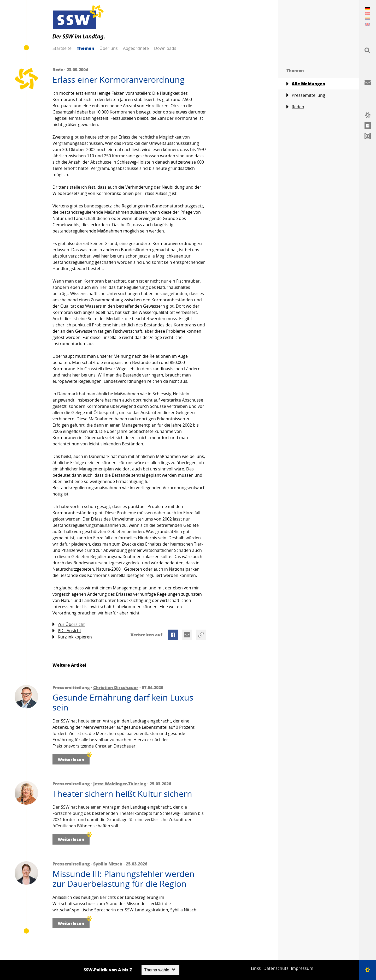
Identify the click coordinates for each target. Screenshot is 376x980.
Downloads (165, 48)
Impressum (302, 968)
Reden (295, 107)
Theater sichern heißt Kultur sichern (122, 794)
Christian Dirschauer (116, 687)
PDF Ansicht (67, 631)
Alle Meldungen (306, 84)
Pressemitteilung (306, 95)
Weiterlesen (74, 758)
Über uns (109, 48)
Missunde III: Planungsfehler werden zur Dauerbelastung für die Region (124, 879)
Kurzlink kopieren (72, 637)
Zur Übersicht (69, 625)
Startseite (62, 48)
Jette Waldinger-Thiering (120, 784)
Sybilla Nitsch (108, 864)
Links (256, 968)
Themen (86, 48)
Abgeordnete (136, 48)
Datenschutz (276, 968)
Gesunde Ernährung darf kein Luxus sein (123, 703)
